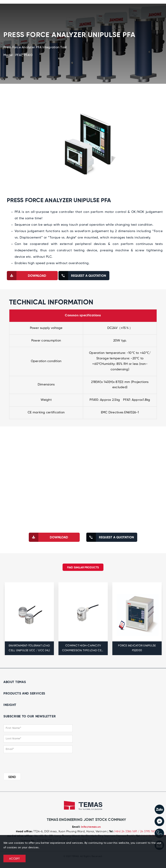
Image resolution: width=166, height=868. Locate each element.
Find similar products (83, 568)
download (26, 276)
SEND (12, 777)
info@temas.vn (91, 827)
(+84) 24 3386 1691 (126, 831)
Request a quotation (82, 276)
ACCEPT (14, 859)
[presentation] (31, 762)
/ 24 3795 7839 (147, 831)
